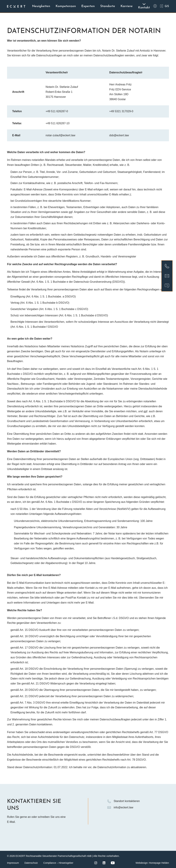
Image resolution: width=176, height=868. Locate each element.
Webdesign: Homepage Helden (152, 863)
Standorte (108, 5)
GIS (164, 6)
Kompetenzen (66, 5)
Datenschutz (31, 863)
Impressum (13, 863)
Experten (88, 5)
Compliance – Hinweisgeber (58, 863)
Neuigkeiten (41, 5)
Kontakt (144, 6)
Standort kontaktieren (124, 801)
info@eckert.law (120, 808)
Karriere (126, 5)
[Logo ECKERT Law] (16, 6)
